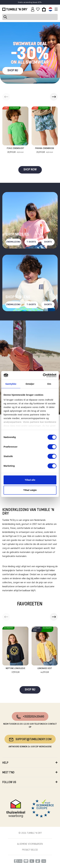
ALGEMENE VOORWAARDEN (30, 844)
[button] (54, 97)
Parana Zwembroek (45, 151)
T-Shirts (31, 242)
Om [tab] (49, 384)
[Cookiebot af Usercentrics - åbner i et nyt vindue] (43, 375)
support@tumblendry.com (30, 740)
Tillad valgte (30, 490)
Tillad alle (30, 480)
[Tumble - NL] (15, 9)
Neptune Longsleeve (15, 671)
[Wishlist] (38, 9)
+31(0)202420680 (30, 717)
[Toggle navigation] (55, 9)
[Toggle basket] (44, 9)
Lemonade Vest (45, 671)
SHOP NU (13, 71)
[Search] (30, 17)
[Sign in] (33, 9)
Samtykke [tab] (11, 384)
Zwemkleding (13, 242)
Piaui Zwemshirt (15, 151)
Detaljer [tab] (30, 384)
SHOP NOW (30, 170)
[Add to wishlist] (26, 109)
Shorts (48, 242)
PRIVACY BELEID (30, 850)
